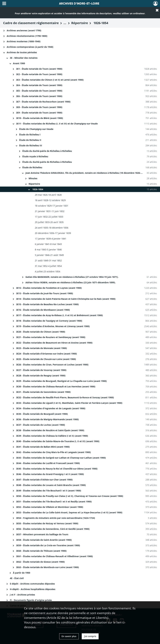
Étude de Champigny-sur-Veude (36, 129)
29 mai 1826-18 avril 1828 (48, 195)
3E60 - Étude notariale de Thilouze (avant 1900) (41, 551)
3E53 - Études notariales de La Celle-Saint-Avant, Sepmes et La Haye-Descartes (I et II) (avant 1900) (69, 512)
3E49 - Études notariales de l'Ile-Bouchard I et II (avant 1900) (49, 491)
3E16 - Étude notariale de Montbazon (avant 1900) (43, 310)
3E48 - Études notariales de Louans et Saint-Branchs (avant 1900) (51, 485)
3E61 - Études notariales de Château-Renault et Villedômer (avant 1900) (54, 556)
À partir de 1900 (22, 573)
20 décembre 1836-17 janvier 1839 (53, 233)
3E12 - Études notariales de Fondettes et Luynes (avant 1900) (49, 288)
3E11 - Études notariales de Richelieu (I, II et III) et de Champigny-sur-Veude (57, 124)
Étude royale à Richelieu (35, 156)
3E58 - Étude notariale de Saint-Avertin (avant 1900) (44, 540)
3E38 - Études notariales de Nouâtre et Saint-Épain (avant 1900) (50, 430)
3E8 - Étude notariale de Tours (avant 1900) (39, 107)
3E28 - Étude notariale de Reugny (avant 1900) (41, 376)
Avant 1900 (19, 63)
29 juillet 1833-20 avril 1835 (49, 222)
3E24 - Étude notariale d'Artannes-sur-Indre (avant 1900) (46, 354)
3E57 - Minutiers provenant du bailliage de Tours (42, 534)
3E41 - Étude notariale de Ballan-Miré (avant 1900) (43, 447)
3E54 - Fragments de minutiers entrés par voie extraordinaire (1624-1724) (56, 518)
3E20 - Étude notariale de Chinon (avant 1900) (41, 332)
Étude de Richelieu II (30, 140)
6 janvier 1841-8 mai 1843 (48, 244)
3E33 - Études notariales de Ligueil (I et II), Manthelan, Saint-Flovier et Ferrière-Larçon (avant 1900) (69, 403)
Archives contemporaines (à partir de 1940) (30, 47)
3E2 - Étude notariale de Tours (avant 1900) (39, 74)
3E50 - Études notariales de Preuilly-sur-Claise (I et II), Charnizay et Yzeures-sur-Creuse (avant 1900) (70, 496)
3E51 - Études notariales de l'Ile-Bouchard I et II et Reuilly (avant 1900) (54, 502)
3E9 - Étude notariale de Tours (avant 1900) (39, 113)
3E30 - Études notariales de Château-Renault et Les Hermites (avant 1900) (56, 386)
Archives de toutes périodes (22, 52)
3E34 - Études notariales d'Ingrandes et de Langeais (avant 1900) (51, 408)
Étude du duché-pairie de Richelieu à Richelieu (47, 151)
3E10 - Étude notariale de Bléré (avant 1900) (40, 118)
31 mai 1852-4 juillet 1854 (48, 266)
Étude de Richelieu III (31, 145)
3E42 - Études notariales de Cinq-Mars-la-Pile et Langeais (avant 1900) (53, 452)
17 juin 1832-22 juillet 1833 (49, 217)
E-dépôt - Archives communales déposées (32, 584)
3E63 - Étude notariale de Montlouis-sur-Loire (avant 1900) (47, 567)
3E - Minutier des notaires (24, 58)
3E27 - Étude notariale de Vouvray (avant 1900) (41, 370)
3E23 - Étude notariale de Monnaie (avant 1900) (41, 348)
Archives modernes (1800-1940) (24, 41)
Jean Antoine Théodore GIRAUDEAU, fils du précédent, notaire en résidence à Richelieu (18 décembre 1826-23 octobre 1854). (92, 173)
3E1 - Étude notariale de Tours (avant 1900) (39, 69)
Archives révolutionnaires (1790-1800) (27, 36)
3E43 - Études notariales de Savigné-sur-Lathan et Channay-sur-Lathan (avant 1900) (61, 458)
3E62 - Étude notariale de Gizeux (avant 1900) (40, 562)
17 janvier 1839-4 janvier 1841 (51, 239)
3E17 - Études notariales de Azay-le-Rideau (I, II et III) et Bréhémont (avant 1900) (59, 315)
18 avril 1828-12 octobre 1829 (50, 200)
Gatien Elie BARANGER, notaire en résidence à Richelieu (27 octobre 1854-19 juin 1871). (72, 277)
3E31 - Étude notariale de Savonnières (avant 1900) (43, 392)
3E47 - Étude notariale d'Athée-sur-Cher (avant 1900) (44, 480)
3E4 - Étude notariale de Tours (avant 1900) (39, 85)
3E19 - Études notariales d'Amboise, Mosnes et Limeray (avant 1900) (53, 326)
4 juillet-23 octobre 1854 (47, 271)
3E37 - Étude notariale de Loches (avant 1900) (41, 425)
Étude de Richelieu (32, 167)
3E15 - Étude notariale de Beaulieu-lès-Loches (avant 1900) (47, 304)
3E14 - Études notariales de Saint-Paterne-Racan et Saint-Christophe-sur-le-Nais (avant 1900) (66, 299)
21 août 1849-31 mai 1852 (48, 260)
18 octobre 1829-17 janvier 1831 (52, 206)
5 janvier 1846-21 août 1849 (49, 255)
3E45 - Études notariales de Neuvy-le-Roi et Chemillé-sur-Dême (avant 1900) (57, 469)
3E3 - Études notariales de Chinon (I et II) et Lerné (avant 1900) (50, 80)
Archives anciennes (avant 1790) (24, 30)
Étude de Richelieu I (30, 135)
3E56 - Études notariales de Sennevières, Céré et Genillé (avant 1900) (53, 529)
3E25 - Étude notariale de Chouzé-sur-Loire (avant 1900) (46, 359)
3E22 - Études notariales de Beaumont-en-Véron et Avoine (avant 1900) (54, 343)
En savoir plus (69, 636)
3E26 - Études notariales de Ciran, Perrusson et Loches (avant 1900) (52, 365)
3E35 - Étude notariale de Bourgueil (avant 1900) (42, 414)
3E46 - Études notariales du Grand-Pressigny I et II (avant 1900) (50, 474)
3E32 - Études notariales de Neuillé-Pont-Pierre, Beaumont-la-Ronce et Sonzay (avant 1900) (65, 397)
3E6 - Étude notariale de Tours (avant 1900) (39, 96)
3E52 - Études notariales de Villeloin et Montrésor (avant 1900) (50, 507)
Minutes (33, 178)
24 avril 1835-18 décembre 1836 (52, 228)
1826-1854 (37, 189)
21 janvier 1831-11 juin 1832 (50, 211)
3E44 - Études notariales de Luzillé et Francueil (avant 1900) (48, 463)
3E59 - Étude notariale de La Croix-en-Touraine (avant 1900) (48, 545)
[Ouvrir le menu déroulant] (4, 4)
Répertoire (34, 184)
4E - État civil (17, 578)
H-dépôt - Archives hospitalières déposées (33, 589)
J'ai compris (90, 636)
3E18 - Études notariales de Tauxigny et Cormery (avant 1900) (49, 321)
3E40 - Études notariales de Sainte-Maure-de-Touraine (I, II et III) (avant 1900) (58, 441)
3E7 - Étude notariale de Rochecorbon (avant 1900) (43, 102)
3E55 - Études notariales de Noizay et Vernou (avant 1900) (47, 523)
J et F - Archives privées (22, 595)
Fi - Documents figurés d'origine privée (31, 600)
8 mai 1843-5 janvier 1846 (48, 250)
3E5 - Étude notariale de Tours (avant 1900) (39, 91)
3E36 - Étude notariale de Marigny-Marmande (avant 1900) (47, 419)
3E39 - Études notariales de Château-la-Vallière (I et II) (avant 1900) (52, 436)
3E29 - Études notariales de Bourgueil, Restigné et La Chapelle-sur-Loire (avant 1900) (61, 381)
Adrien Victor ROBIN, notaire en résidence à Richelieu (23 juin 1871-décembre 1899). (71, 282)
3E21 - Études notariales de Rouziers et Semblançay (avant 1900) (51, 337)
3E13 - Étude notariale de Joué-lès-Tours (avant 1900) (45, 293)
